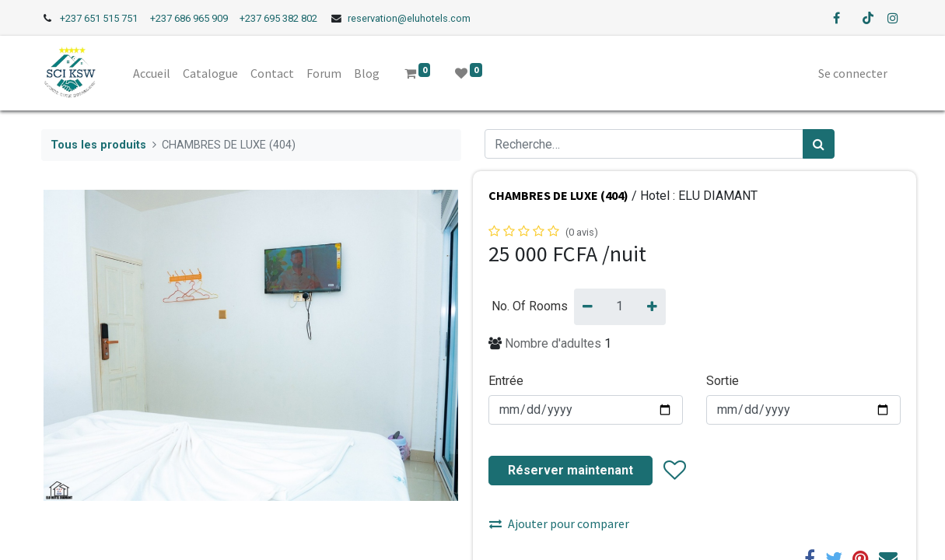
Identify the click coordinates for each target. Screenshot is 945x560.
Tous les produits (98, 145)
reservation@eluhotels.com (409, 18)
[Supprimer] (588, 306)
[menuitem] (153, 73)
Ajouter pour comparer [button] (559, 523)
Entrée (506, 381)
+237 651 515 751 (99, 18)
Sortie (723, 381)
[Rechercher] (819, 144)
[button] (674, 471)
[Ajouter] (652, 306)
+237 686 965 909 (189, 18)
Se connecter (851, 73)
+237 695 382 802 (278, 18)
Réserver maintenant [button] (570, 470)
